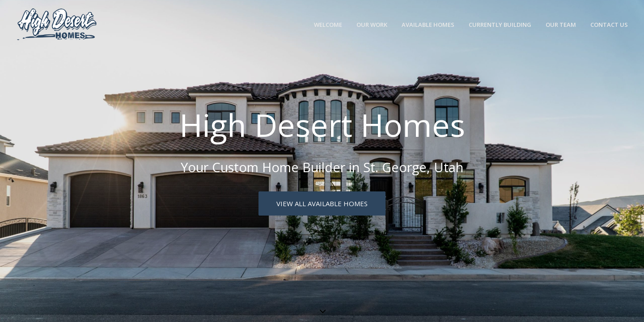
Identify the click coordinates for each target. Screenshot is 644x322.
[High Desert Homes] (57, 25)
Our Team (561, 25)
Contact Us (609, 25)
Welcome (328, 25)
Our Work (372, 25)
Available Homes (428, 25)
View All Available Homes (322, 203)
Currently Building (500, 25)
